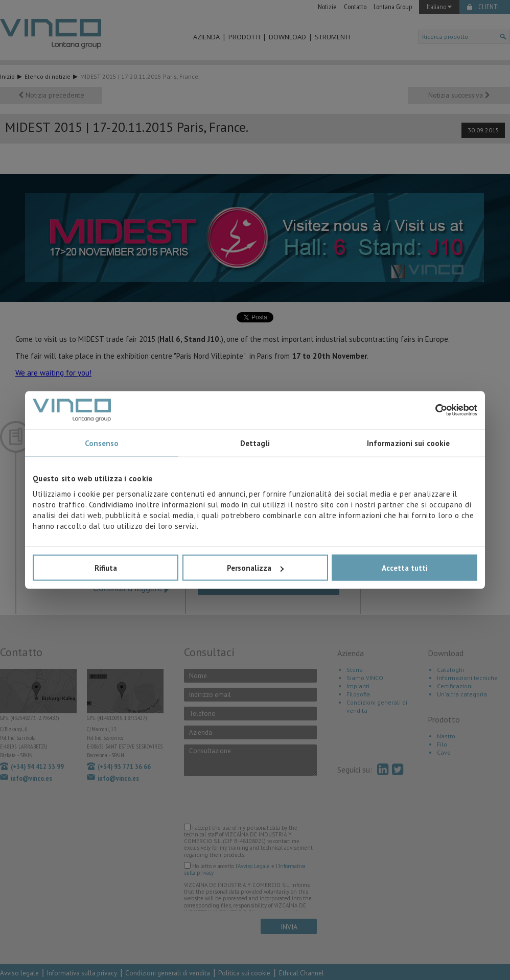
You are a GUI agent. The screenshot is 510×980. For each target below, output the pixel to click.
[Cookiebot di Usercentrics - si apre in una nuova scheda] (433, 410)
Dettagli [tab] (255, 443)
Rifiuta (106, 568)
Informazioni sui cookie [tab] (408, 443)
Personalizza (255, 568)
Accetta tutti (405, 568)
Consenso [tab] (102, 443)
